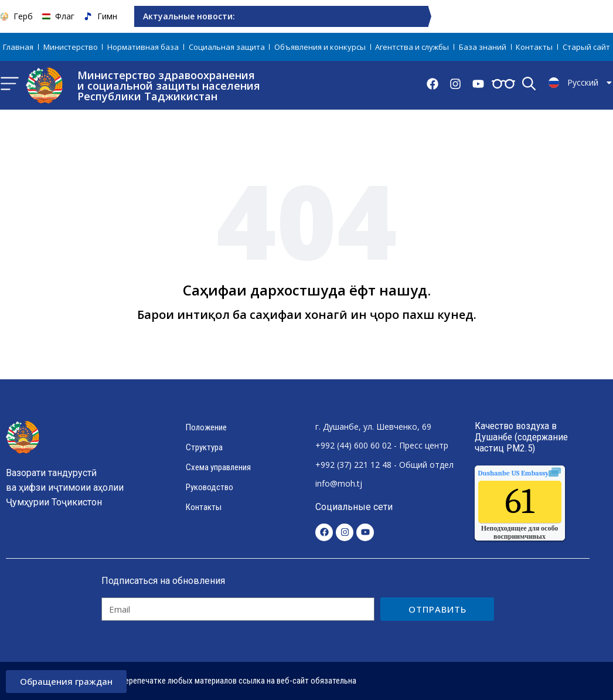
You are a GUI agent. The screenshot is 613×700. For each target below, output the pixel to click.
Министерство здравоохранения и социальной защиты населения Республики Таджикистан (169, 86)
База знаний (483, 47)
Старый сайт (586, 47)
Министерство (71, 47)
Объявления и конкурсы (320, 47)
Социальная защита (227, 47)
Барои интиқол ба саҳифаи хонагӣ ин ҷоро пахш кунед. (307, 315)
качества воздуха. (540, 473)
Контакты (534, 47)
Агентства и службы (412, 47)
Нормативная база (143, 47)
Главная (18, 47)
